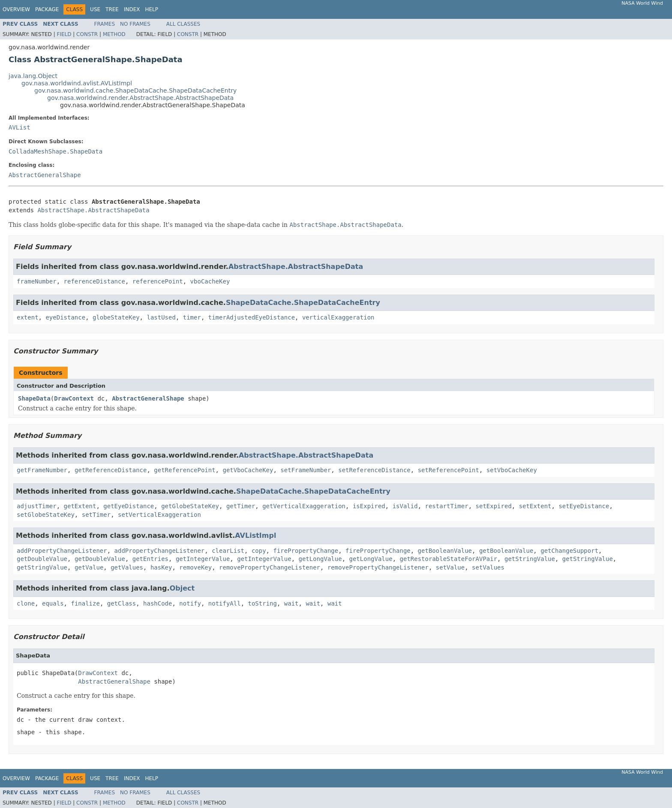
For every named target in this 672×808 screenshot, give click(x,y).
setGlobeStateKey (46, 515)
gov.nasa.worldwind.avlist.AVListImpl (77, 83)
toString (262, 603)
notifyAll (225, 603)
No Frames (135, 24)
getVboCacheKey (248, 470)
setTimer (96, 515)
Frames (105, 24)
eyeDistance (65, 317)
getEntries (150, 559)
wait (291, 603)
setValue (450, 567)
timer (192, 317)
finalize (85, 603)
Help (151, 9)
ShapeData (34, 398)
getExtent (80, 506)
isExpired (369, 506)
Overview (16, 9)
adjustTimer (37, 506)
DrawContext (74, 398)
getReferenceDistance (111, 470)
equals (53, 603)
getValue (89, 567)
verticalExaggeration (338, 317)
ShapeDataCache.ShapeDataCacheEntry (303, 303)
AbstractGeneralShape (45, 175)
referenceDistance (94, 281)
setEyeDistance (584, 506)
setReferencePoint (448, 470)
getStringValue (530, 559)
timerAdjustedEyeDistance (252, 317)
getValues (127, 567)
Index (132, 9)
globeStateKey (116, 317)
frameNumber (37, 281)
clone (26, 603)
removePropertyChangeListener (270, 567)
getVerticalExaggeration (304, 506)
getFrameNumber (42, 470)
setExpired (494, 506)
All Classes (183, 24)
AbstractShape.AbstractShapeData (93, 210)
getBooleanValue (445, 551)
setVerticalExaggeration (159, 515)
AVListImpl (255, 535)
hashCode (157, 603)
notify (190, 603)
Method (114, 34)
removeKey (195, 567)
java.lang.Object (33, 76)
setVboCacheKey (512, 470)
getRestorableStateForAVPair (449, 559)
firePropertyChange (306, 551)
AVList (19, 127)
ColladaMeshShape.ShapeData (55, 151)
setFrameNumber (306, 470)
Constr (87, 34)
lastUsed (161, 317)
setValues (488, 567)
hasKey (161, 567)
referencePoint (158, 281)
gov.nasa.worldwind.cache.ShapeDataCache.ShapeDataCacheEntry (135, 90)
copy (259, 551)
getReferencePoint (184, 470)
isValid (405, 506)
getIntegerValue (203, 559)
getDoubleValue (42, 559)
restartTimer (447, 506)
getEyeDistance (129, 506)
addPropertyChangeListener (62, 551)
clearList (228, 551)
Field (64, 34)
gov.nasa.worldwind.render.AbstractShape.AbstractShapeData (140, 98)
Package (47, 9)
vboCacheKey (210, 281)
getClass (121, 603)
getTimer (241, 506)
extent (28, 317)
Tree (112, 9)
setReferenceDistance (374, 470)
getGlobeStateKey (190, 506)
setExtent (535, 506)
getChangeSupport (569, 551)
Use (95, 9)
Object (182, 588)
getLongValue (320, 559)
